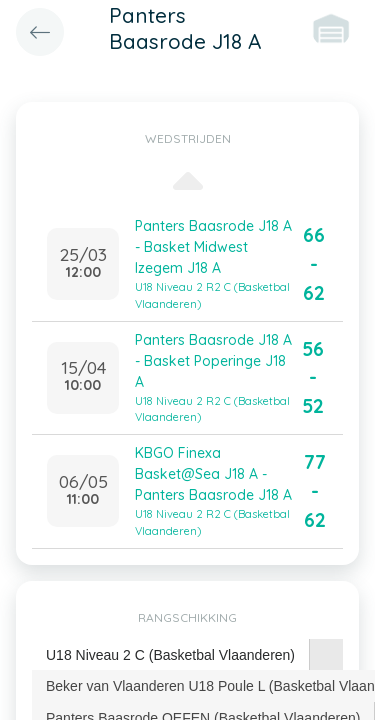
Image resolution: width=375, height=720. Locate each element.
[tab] (171, 655)
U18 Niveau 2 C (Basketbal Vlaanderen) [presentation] (170, 655)
